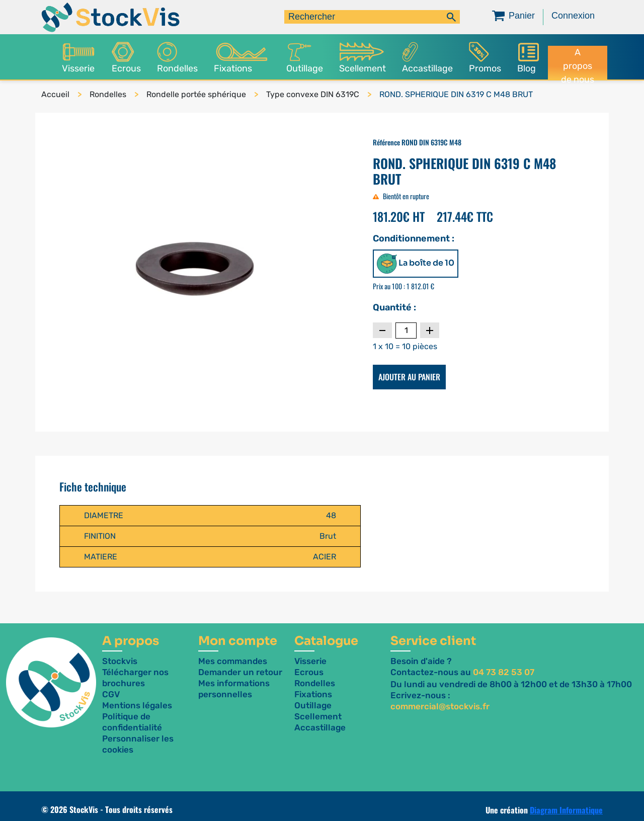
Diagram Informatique (566, 810)
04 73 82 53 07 (504, 672)
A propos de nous (578, 63)
